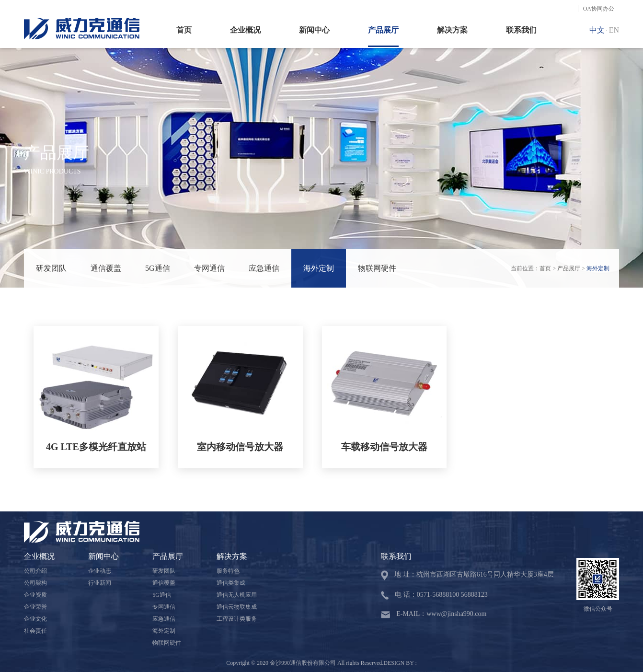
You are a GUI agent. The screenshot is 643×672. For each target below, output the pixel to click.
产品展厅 (383, 30)
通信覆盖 (106, 268)
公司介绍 (35, 571)
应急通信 (264, 268)
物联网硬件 (377, 268)
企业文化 (35, 619)
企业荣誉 (35, 607)
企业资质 (35, 595)
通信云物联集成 (237, 607)
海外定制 (319, 268)
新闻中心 (314, 30)
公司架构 (35, 583)
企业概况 (245, 30)
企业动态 (100, 571)
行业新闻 (100, 583)
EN (614, 30)
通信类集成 (231, 583)
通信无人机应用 (237, 595)
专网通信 (209, 268)
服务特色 (228, 571)
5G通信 (158, 268)
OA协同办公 (599, 9)
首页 (184, 30)
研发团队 (51, 268)
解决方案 (452, 30)
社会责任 (35, 631)
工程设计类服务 (237, 619)
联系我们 (521, 30)
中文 (597, 30)
